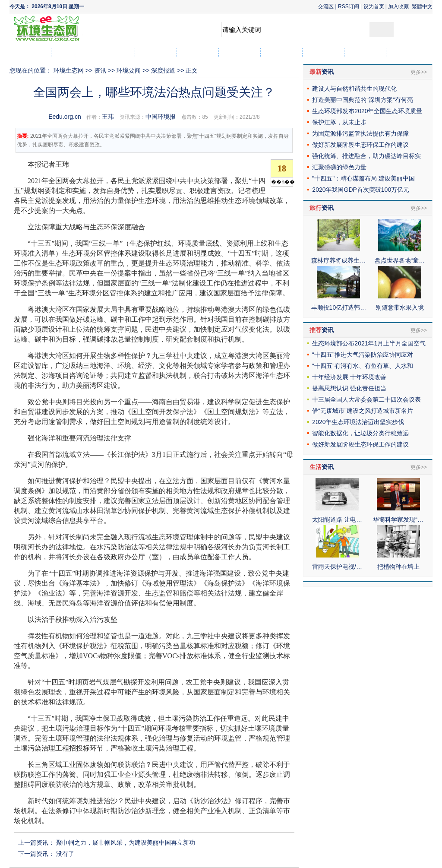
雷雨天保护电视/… (337, 567)
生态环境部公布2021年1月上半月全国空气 (369, 343)
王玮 (108, 117)
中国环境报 (161, 117)
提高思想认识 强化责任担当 (349, 388)
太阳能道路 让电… (337, 520)
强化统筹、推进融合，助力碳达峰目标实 (366, 156)
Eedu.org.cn (65, 117)
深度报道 (163, 70)
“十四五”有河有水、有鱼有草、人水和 (362, 366)
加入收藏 (398, 6)
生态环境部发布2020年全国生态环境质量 (367, 111)
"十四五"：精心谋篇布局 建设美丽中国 (363, 178)
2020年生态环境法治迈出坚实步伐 (358, 422)
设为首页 (374, 6)
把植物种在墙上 (398, 567)
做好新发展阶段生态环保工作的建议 (360, 145)
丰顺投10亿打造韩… (339, 307)
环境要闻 (129, 70)
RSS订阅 (349, 6)
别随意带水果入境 (400, 307)
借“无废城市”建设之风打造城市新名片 (362, 411)
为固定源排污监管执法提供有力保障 (360, 133)
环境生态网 (69, 70)
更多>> (419, 72)
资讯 (100, 70)
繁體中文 (422, 6)
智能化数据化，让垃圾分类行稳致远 (360, 433)
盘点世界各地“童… (400, 260)
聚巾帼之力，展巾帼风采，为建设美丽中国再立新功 (126, 843)
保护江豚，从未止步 (339, 122)
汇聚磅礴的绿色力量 (339, 167)
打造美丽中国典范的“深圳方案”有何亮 (362, 100)
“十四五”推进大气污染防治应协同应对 (362, 355)
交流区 (326, 6)
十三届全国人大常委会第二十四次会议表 (366, 399)
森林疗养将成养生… (338, 260)
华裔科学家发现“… (398, 520)
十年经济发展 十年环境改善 (349, 377)
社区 (407, 52)
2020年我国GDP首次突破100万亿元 (361, 190)
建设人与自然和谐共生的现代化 (354, 89)
